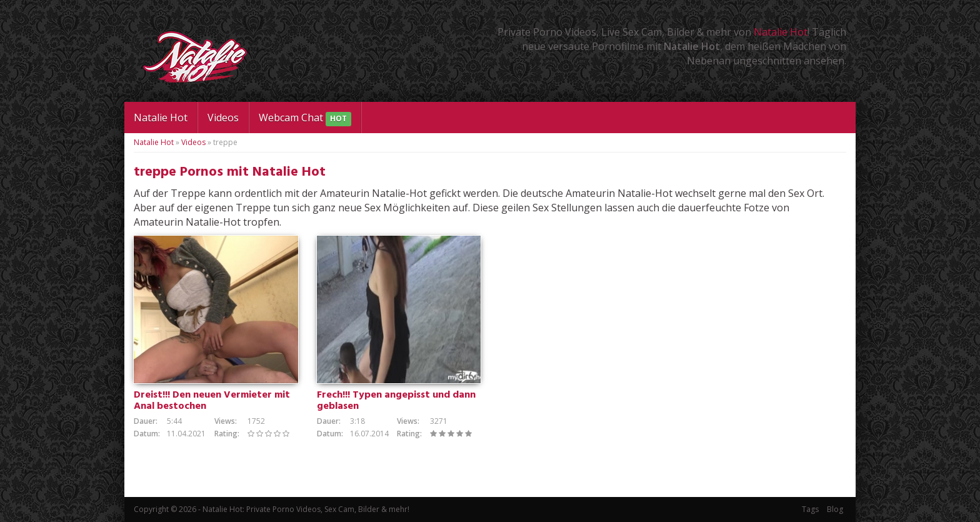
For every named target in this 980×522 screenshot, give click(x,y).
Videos (223, 118)
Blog (835, 509)
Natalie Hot (781, 32)
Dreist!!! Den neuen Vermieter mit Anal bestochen (212, 401)
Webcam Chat (305, 118)
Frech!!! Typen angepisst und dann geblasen (396, 401)
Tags (810, 509)
